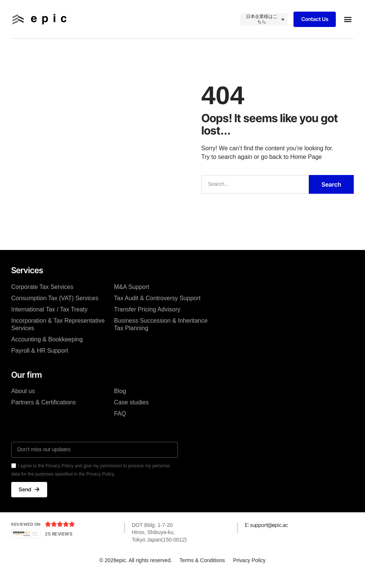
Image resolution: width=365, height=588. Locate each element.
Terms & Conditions (202, 573)
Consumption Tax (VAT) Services (55, 310)
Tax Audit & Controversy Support (157, 310)
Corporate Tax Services (42, 299)
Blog (120, 403)
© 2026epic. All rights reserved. (135, 573)
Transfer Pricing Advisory (147, 321)
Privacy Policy (250, 573)
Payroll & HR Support (40, 363)
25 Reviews (59, 547)
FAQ (120, 426)
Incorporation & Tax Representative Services (58, 336)
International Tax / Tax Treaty (49, 321)
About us (23, 403)
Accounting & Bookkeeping (47, 351)
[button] (348, 19)
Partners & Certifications (44, 414)
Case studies (132, 414)
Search (331, 196)
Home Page (306, 169)
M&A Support (132, 299)
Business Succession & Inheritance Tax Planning (161, 336)
